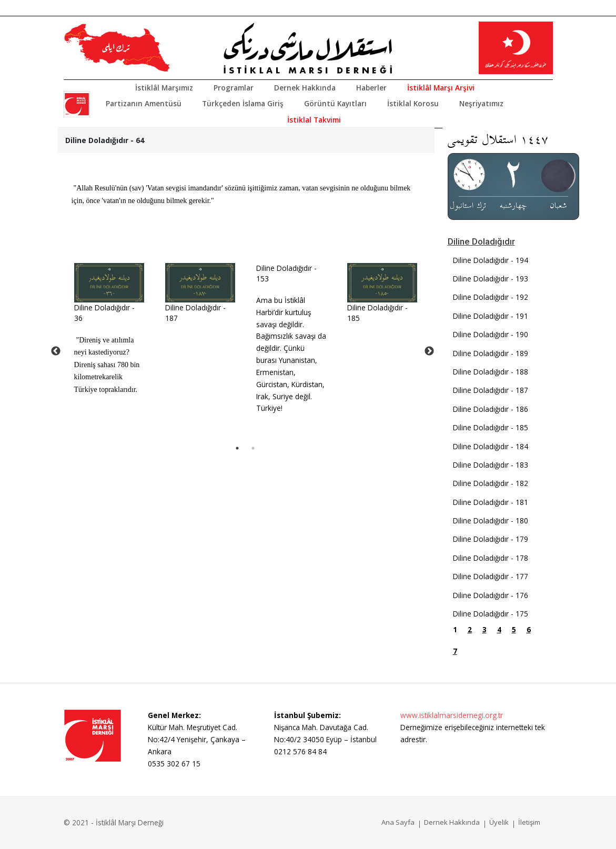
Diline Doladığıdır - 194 (491, 260)
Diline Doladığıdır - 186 (491, 409)
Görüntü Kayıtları (335, 103)
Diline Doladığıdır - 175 (491, 614)
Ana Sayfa (398, 822)
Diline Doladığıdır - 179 (491, 539)
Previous (56, 351)
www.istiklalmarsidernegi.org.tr (452, 715)
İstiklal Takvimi (314, 120)
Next (429, 351)
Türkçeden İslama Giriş (243, 103)
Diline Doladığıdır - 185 (491, 427)
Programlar (234, 88)
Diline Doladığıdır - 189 (491, 353)
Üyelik (499, 822)
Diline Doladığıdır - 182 (491, 483)
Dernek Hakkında (305, 88)
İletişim (529, 822)
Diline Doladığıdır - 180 (491, 520)
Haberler (371, 88)
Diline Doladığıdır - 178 (491, 558)
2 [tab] (253, 448)
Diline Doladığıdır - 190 (491, 334)
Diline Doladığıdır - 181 (491, 502)
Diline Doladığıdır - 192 (491, 297)
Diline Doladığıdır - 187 (491, 390)
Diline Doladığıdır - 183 (491, 465)
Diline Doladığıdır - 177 (491, 576)
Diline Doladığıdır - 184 (491, 446)
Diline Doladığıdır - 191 (491, 316)
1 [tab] (237, 448)
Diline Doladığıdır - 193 (491, 279)
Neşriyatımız (481, 103)
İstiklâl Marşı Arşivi (441, 88)
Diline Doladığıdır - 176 (491, 595)
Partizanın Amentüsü (144, 103)
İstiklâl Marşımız (164, 88)
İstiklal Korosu (413, 103)
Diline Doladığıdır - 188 (491, 372)
